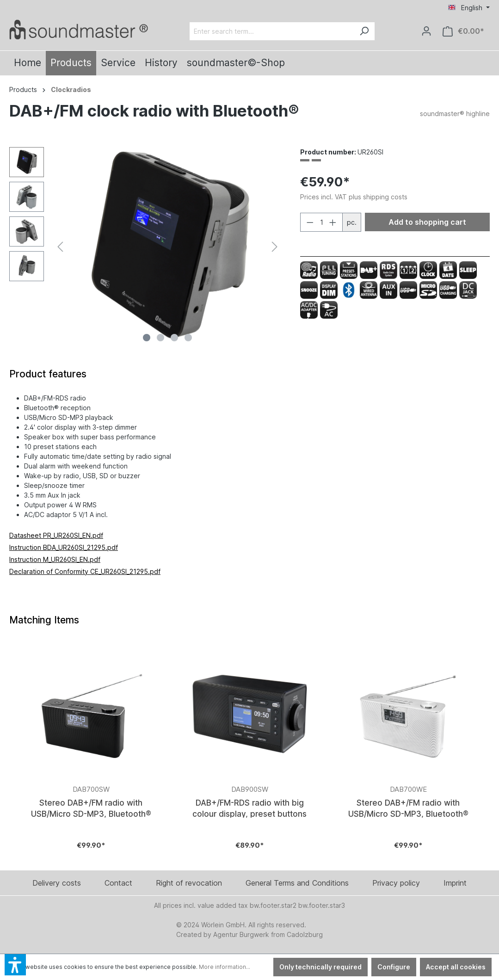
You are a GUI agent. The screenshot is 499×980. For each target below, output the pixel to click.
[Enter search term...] (272, 31)
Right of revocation (189, 883)
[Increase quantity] (333, 222)
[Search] (364, 31)
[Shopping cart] (463, 31)
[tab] (48, 374)
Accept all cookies (456, 967)
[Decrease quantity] (310, 222)
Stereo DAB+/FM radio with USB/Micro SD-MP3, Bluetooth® (91, 808)
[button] (15, 965)
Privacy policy (396, 883)
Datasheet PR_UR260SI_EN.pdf (56, 535)
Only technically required (320, 967)
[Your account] (426, 31)
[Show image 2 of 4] (160, 338)
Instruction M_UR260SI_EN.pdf (55, 559)
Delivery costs (57, 883)
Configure (394, 967)
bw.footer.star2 (273, 905)
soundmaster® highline (455, 114)
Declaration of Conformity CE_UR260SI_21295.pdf (85, 571)
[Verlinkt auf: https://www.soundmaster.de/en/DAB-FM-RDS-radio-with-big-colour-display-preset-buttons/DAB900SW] (249, 755)
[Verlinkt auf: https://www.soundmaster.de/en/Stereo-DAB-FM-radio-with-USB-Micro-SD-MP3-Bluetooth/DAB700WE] (408, 755)
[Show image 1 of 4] (147, 338)
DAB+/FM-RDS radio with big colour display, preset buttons (249, 808)
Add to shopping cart (427, 222)
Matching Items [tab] (44, 620)
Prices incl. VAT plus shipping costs (354, 197)
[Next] (275, 247)
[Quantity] (321, 222)
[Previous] (60, 247)
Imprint (455, 883)
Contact (118, 883)
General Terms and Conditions (297, 883)
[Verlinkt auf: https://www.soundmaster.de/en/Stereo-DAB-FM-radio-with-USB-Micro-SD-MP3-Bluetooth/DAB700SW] (91, 755)
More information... (225, 967)
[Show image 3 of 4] (174, 338)
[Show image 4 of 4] (188, 338)
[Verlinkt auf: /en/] (79, 29)
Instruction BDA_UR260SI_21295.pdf (64, 547)
